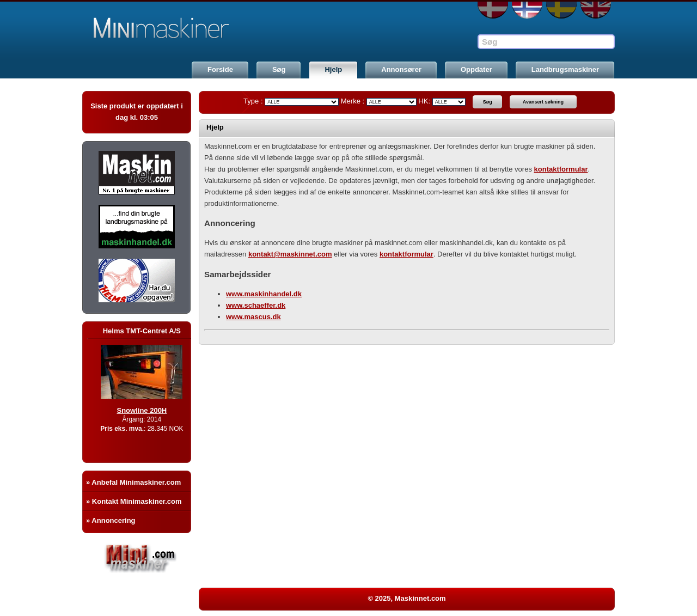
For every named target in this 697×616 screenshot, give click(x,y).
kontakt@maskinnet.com (290, 254)
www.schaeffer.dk (256, 305)
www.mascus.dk (253, 317)
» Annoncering (111, 520)
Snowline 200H (150, 410)
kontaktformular (561, 169)
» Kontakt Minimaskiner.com (134, 501)
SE (561, 10)
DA (493, 10)
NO (527, 10)
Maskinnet (165, 28)
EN (596, 10)
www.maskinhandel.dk (264, 294)
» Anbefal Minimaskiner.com (133, 482)
